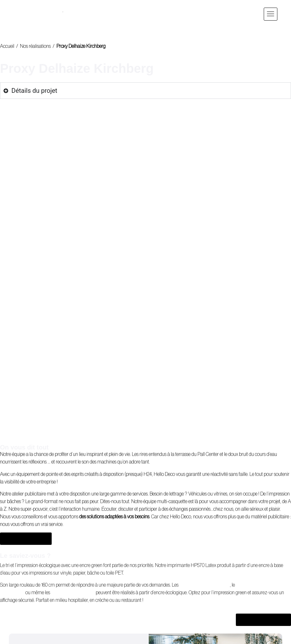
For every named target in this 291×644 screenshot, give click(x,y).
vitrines (220, 391)
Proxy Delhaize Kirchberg (81, 46)
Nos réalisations (35, 46)
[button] (271, 14)
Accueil (7, 46)
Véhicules (197, 391)
